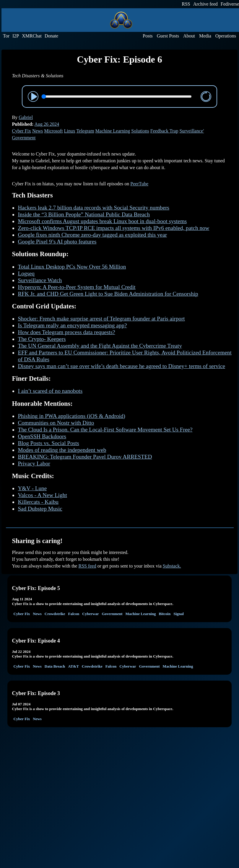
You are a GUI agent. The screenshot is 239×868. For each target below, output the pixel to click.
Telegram (85, 131)
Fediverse (230, 4)
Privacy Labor (34, 464)
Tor (6, 36)
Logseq (26, 273)
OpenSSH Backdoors (42, 436)
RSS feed (87, 566)
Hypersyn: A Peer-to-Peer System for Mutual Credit (77, 287)
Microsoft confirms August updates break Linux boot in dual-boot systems (102, 221)
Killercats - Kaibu (38, 502)
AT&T (73, 666)
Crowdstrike (55, 614)
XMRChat (32, 36)
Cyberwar (90, 614)
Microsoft (53, 131)
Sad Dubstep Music (40, 509)
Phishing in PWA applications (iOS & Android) (71, 416)
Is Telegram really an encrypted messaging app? (72, 325)
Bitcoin (165, 614)
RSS (186, 4)
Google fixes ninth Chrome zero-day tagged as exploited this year (92, 235)
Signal (179, 614)
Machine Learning (113, 131)
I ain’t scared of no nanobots (50, 391)
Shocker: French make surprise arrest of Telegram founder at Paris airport (101, 319)
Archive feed (205, 4)
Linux (69, 131)
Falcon (74, 614)
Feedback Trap (164, 131)
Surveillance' (192, 131)
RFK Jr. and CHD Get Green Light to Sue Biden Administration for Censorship (108, 294)
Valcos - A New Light (42, 495)
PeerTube (139, 184)
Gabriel (26, 117)
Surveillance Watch (40, 280)
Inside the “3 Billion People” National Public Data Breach (84, 214)
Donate (51, 36)
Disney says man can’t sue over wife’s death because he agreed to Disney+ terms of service (121, 366)
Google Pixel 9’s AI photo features (57, 242)
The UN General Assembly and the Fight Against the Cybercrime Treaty (100, 346)
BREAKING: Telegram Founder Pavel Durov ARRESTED (85, 457)
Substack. (172, 566)
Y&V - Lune (32, 488)
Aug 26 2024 (47, 124)
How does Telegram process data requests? (66, 332)
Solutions (140, 131)
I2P (16, 36)
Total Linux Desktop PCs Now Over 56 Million (72, 267)
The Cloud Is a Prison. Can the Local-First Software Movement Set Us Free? (105, 430)
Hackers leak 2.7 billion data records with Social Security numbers (94, 208)
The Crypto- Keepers (42, 339)
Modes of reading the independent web (62, 450)
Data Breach (55, 666)
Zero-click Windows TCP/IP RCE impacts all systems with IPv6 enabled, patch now (113, 228)
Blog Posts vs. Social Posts (48, 443)
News (38, 131)
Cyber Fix (21, 131)
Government (24, 138)
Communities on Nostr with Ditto (56, 423)
